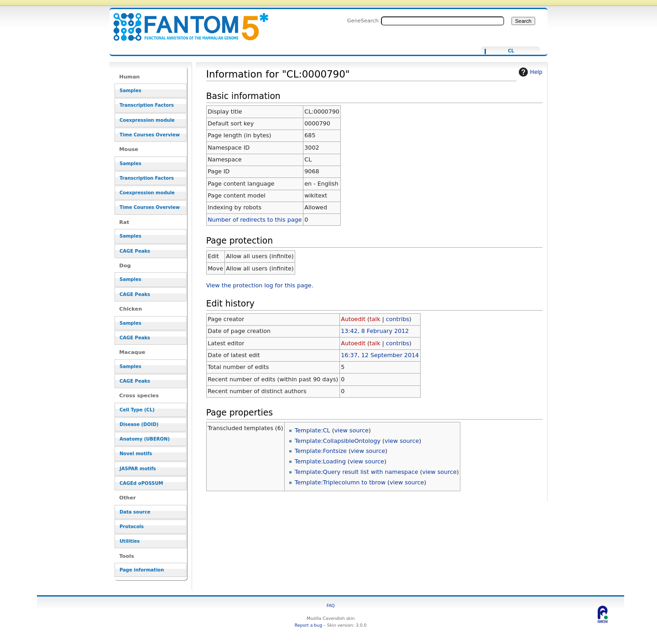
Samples (130, 91)
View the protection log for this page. (260, 285)
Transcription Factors (147, 105)
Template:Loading (320, 461)
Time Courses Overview (150, 135)
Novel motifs (136, 454)
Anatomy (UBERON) (145, 439)
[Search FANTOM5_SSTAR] (443, 21)
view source (352, 430)
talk (375, 319)
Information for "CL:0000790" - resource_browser (185, 22)
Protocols (132, 527)
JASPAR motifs (138, 469)
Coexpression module (147, 120)
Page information (142, 570)
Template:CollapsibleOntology (338, 441)
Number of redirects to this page (255, 220)
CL (511, 51)
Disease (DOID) (139, 424)
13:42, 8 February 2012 (375, 331)
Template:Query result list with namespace (357, 472)
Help (529, 72)
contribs (398, 319)
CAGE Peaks (135, 251)
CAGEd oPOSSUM (141, 483)
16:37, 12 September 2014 (380, 355)
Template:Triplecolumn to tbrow (340, 482)
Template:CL (313, 430)
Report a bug (308, 625)
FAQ (331, 605)
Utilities (130, 541)
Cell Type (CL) (137, 410)
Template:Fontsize (321, 451)
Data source (135, 512)
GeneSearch (363, 21)
